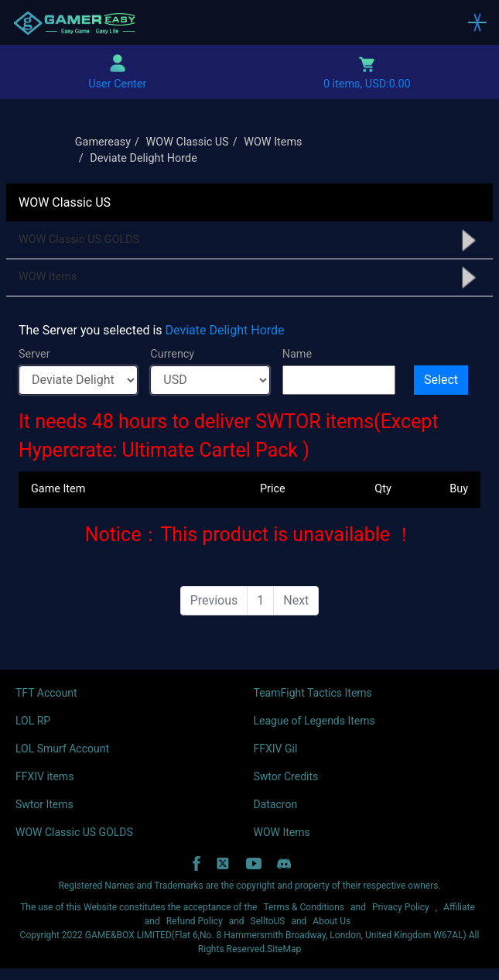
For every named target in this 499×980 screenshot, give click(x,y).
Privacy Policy (401, 907)
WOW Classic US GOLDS (79, 240)
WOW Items (273, 142)
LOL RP (33, 721)
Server (34, 354)
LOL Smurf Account (62, 749)
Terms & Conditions (304, 907)
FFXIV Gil (276, 749)
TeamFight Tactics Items (313, 693)
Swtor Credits (286, 776)
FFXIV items (44, 776)
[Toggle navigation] (477, 22)
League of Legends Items (314, 721)
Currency (172, 354)
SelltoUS (268, 921)
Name (297, 354)
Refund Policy (195, 921)
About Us (332, 921)
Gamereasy (103, 142)
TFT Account (46, 693)
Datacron (276, 804)
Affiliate (459, 907)
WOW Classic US (188, 142)
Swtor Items (44, 804)
